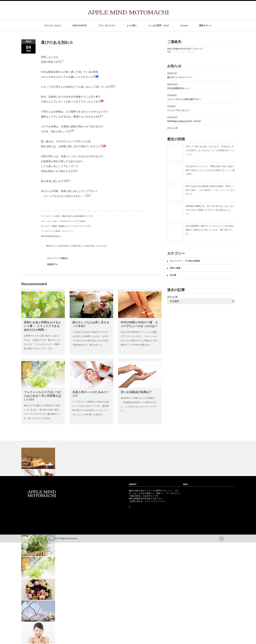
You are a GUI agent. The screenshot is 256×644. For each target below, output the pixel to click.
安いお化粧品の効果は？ (136, 392)
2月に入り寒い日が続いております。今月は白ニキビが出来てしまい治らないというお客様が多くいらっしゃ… (210, 150)
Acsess (184, 26)
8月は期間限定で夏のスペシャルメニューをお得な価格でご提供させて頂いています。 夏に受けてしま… (210, 230)
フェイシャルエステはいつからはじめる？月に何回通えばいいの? (42, 396)
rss (222, 539)
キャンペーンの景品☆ (58, 258)
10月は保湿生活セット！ (179, 88)
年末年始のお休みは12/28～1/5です (184, 121)
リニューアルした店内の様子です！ (184, 99)
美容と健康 (175, 268)
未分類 (173, 275)
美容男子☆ (52, 264)
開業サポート (206, 26)
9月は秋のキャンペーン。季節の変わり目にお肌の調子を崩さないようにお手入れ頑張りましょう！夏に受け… (210, 170)
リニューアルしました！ (179, 110)
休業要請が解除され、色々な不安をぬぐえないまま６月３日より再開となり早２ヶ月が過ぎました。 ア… (210, 210)
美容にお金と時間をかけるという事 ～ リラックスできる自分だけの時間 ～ (42, 326)
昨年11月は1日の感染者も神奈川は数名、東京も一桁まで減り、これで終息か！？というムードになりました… (210, 190)
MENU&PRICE (80, 26)
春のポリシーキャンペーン (181, 77)
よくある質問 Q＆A (159, 26)
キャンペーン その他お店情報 (185, 261)
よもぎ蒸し (132, 26)
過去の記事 (172, 128)
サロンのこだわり (53, 26)
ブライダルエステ (107, 26)
